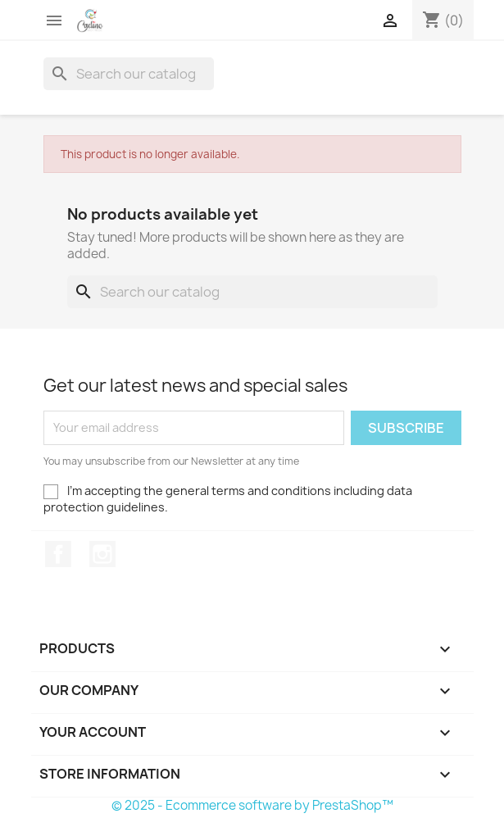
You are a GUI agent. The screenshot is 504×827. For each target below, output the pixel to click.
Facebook (58, 554)
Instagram (102, 554)
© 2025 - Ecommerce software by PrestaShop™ (252, 805)
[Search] (129, 74)
